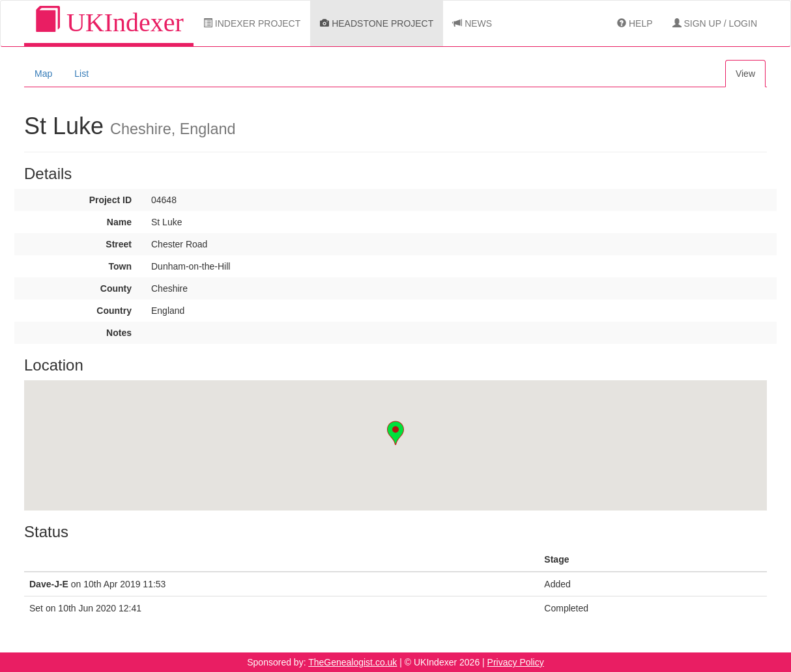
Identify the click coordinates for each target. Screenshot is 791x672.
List (81, 74)
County (116, 288)
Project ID (110, 200)
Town (120, 266)
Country (114, 311)
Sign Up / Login (715, 23)
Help (635, 23)
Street (119, 244)
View (745, 74)
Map (43, 74)
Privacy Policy (516, 662)
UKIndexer (109, 22)
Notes (119, 333)
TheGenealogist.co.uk (352, 662)
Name (119, 222)
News (472, 23)
